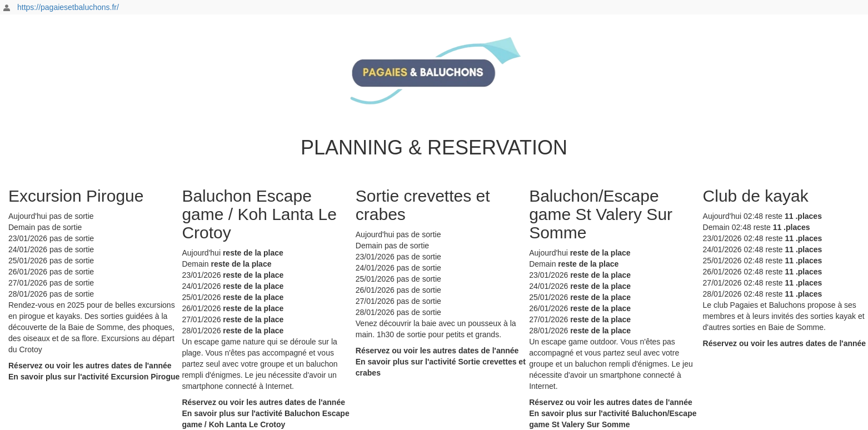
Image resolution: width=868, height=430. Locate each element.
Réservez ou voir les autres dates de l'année (90, 366)
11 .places (803, 216)
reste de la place (253, 253)
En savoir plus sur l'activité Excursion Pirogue (94, 377)
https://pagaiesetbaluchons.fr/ (68, 7)
